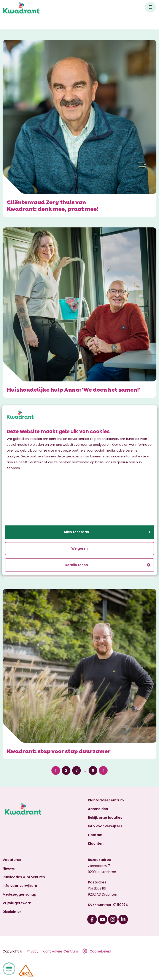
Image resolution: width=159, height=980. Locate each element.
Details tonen (108, 565)
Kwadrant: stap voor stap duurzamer (59, 751)
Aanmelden (98, 809)
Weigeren (79, 548)
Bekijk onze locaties (105, 818)
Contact (95, 835)
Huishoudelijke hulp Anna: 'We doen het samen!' (74, 389)
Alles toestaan (107, 532)
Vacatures (12, 860)
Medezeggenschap (19, 894)
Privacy (33, 951)
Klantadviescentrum (106, 800)
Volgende (103, 771)
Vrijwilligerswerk (17, 903)
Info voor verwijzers (105, 826)
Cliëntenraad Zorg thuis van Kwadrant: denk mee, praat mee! (53, 205)
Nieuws (9, 868)
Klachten (96, 844)
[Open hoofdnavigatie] (150, 7)
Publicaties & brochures (24, 877)
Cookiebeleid (100, 951)
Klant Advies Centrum (60, 951)
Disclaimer (12, 912)
